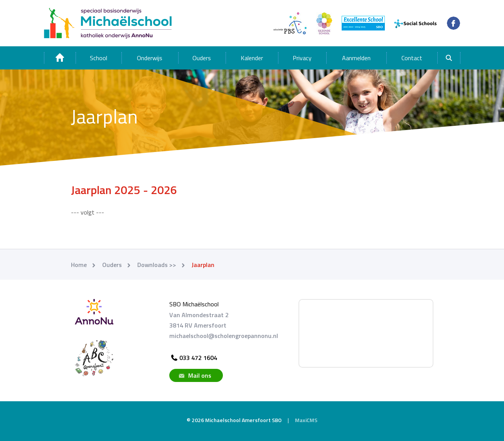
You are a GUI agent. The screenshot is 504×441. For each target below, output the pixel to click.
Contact (412, 58)
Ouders (202, 58)
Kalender (252, 58)
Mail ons (194, 375)
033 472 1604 (193, 358)
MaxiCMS (306, 420)
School (99, 58)
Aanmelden (356, 58)
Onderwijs (150, 58)
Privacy (302, 58)
